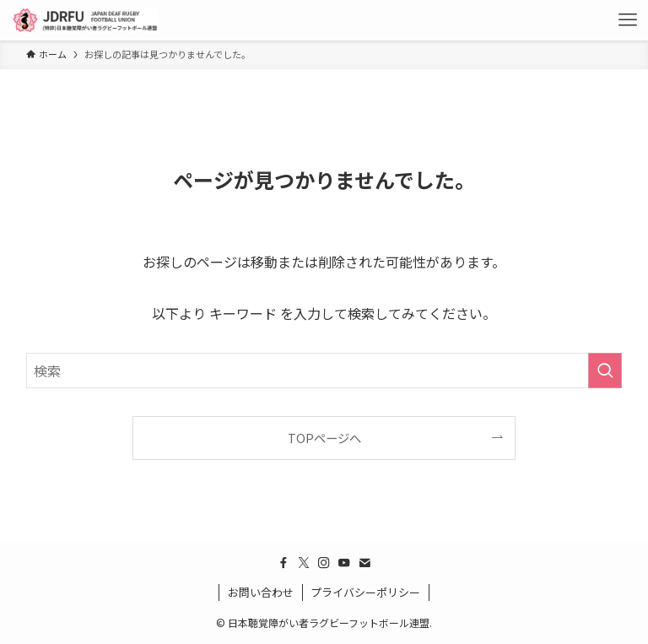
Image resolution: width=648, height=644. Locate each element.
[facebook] (283, 563)
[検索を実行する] (605, 371)
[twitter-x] (304, 563)
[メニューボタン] (628, 20)
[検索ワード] (324, 371)
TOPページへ (324, 438)
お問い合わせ (261, 592)
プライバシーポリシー (365, 592)
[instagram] (324, 563)
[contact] (364, 563)
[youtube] (344, 563)
